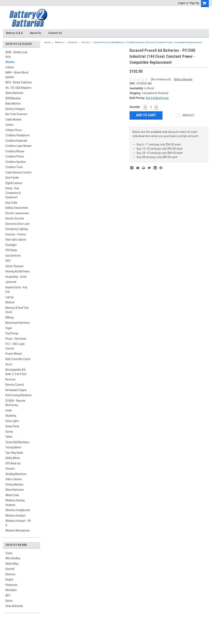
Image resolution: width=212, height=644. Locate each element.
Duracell (10, 569)
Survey (9, 432)
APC (8, 595)
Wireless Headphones (18, 510)
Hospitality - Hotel (16, 277)
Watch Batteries (15, 490)
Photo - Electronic (16, 339)
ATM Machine (13, 98)
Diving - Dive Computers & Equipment (13, 193)
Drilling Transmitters (17, 208)
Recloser (10, 379)
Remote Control (15, 385)
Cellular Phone (14, 130)
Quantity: (135, 107)
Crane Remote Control (18, 172)
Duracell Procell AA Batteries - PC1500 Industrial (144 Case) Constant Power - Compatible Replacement (148, 42)
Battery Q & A (14, 33)
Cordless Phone (15, 156)
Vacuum (10, 469)
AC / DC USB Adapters (18, 88)
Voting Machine (14, 485)
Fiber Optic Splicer (16, 240)
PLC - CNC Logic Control (15, 346)
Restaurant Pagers (16, 390)
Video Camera (13, 479)
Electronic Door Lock (17, 224)
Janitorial (11, 282)
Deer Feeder (12, 178)
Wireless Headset (15, 516)
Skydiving (11, 416)
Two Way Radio (14, 453)
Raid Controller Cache (18, 359)
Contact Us (55, 33)
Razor (9, 364)
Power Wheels (14, 354)
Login (182, 3)
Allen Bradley (13, 558)
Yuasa (9, 553)
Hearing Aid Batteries (18, 271)
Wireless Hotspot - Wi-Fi (18, 523)
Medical (10, 302)
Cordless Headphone (17, 135)
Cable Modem (13, 119)
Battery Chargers (15, 109)
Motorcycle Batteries (18, 323)
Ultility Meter (13, 458)
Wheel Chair (12, 495)
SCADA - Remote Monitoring (15, 403)
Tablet (9, 437)
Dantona (10, 574)
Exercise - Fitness (16, 234)
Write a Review (183, 79)
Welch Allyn (12, 564)
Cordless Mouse (15, 151)
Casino (9, 125)
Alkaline (10, 62)
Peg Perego (12, 333)
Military (10, 318)
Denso (9, 601)
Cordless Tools (14, 167)
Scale (9, 410)
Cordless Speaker (16, 162)
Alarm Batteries (14, 93)
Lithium (10, 67)
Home (47, 42)
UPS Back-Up (13, 463)
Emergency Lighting (17, 229)
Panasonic (11, 585)
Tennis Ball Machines (17, 442)
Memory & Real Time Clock (17, 310)
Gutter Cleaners (14, 266)
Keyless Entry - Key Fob (16, 290)
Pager (9, 328)
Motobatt (11, 590)
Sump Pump (12, 426)
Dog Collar (11, 203)
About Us (35, 33)
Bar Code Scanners (16, 114)
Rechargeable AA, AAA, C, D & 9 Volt (16, 372)
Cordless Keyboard (16, 141)
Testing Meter (13, 447)
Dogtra (9, 579)
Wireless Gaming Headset (15, 503)
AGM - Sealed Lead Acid (16, 54)
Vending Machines (16, 474)
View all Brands (14, 606)
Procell (85, 42)
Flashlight (11, 245)
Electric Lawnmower (17, 213)
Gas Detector (13, 256)
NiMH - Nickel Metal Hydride (17, 75)
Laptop (9, 297)
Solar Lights (12, 421)
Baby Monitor (13, 104)
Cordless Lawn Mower (18, 146)
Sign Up (194, 3)
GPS (8, 261)
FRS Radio (11, 250)
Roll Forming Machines (18, 395)
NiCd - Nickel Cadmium (19, 82)
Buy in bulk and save (157, 98)
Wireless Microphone (17, 531)
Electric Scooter (15, 218)
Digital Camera (14, 183)
